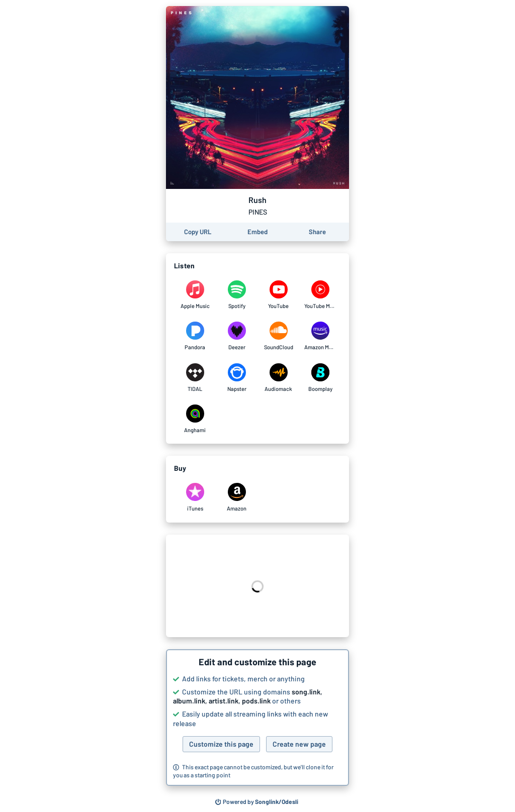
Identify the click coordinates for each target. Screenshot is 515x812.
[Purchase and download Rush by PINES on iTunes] (195, 497)
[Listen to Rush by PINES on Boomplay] (320, 378)
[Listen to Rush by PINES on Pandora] (195, 336)
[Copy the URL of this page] (198, 232)
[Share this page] (317, 232)
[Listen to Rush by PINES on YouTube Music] (320, 295)
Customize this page (221, 744)
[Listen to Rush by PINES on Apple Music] (195, 295)
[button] (257, 718)
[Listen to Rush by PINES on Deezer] (237, 336)
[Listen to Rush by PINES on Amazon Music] (320, 336)
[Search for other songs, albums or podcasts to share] (257, 802)
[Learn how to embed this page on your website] (257, 232)
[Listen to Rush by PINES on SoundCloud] (278, 336)
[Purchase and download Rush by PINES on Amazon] (237, 497)
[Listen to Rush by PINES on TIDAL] (195, 378)
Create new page (299, 744)
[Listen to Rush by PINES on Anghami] (195, 419)
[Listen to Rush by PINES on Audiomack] (278, 378)
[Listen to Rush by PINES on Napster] (237, 378)
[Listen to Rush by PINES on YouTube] (278, 295)
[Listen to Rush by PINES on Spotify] (237, 295)
